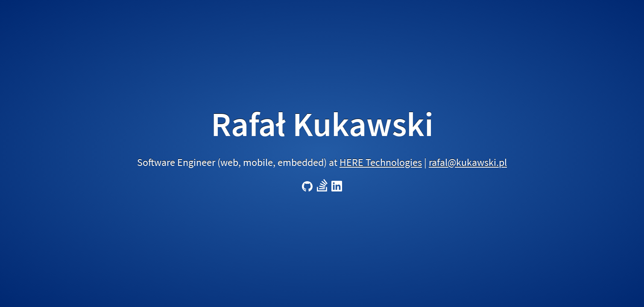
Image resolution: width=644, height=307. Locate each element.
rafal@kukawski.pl (468, 162)
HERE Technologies (381, 162)
